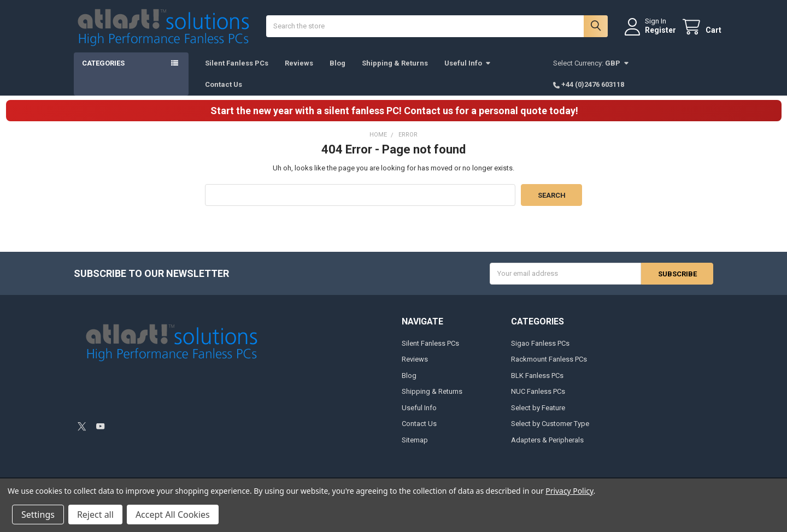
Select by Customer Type (550, 432)
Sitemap (415, 448)
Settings (38, 515)
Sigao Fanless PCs (540, 351)
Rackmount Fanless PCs (549, 368)
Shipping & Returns (395, 71)
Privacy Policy (569, 491)
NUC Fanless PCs (538, 400)
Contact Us (224, 93)
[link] (152, 405)
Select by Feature (538, 416)
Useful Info (468, 71)
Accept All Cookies (173, 515)
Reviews (299, 71)
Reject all (95, 515)
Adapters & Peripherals (547, 448)
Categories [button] (103, 71)
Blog (337, 71)
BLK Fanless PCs (537, 384)
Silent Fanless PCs (237, 71)
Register (652, 34)
